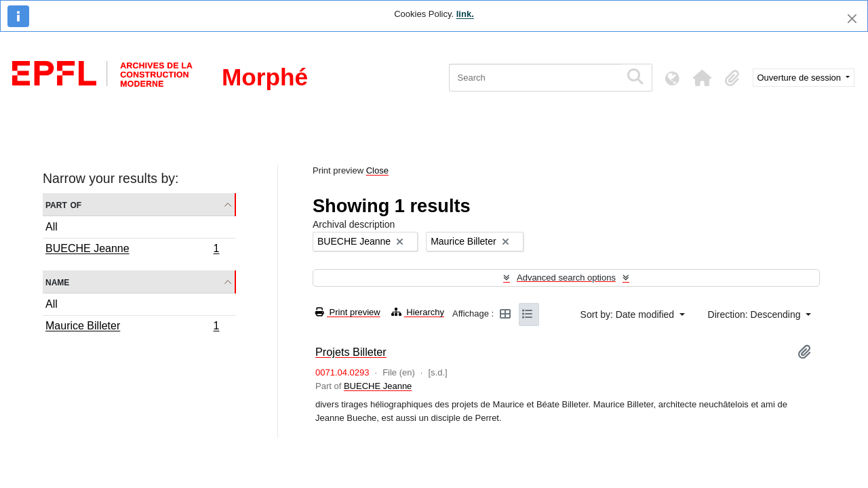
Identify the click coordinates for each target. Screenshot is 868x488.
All (52, 227)
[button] (703, 78)
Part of (63, 204)
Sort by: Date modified (629, 314)
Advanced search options (566, 278)
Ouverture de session (801, 78)
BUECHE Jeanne (132, 250)
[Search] (535, 78)
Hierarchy (418, 312)
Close (377, 170)
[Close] (852, 19)
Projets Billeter (351, 352)
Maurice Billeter (132, 327)
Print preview (348, 312)
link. (465, 14)
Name (57, 282)
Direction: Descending (756, 314)
